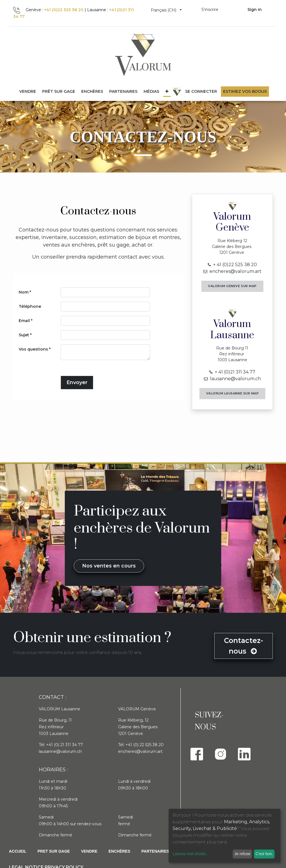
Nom (24, 292)
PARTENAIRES (155, 851)
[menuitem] (59, 92)
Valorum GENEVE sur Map (232, 286)
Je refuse (242, 854)
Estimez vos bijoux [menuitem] (245, 91)
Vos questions (33, 349)
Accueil (18, 851)
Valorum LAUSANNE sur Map (233, 393)
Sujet (24, 335)
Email (24, 321)
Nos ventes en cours (109, 566)
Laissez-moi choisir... (191, 854)
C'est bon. (264, 854)
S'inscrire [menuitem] (210, 10)
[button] (167, 92)
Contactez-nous (244, 646)
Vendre (89, 851)
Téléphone (30, 306)
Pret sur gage (54, 851)
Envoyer (77, 382)
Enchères (120, 851)
